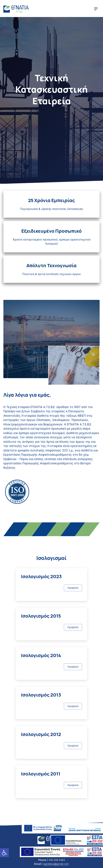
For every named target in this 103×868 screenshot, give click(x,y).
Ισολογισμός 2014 (41, 655)
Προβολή (73, 588)
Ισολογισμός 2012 (41, 734)
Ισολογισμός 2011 (41, 774)
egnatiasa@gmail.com (56, 864)
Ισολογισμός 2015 (41, 616)
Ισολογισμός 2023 (41, 576)
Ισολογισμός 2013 (41, 695)
